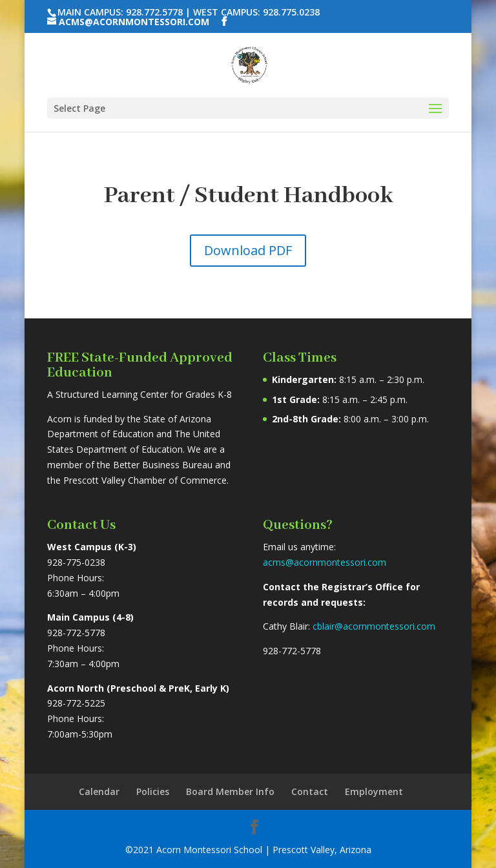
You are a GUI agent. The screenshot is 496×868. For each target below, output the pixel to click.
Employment (374, 791)
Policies (153, 791)
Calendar (99, 791)
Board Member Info (230, 791)
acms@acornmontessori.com (325, 562)
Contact (310, 791)
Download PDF (248, 250)
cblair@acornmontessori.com (374, 626)
